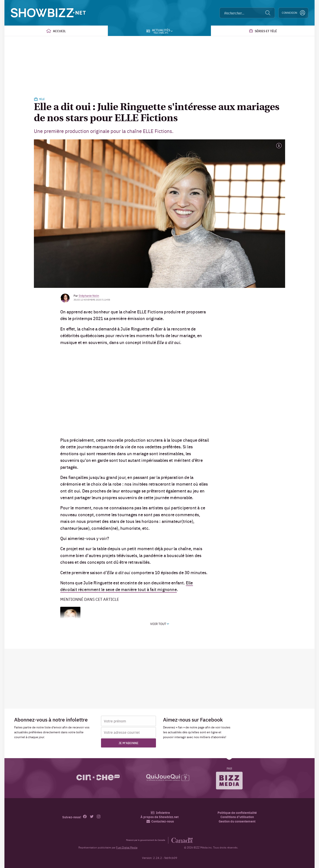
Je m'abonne (129, 743)
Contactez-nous (160, 821)
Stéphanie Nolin (89, 295)
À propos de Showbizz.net (159, 817)
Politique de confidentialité (237, 813)
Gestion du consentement (237, 821)
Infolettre (160, 813)
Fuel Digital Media (127, 847)
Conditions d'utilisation (237, 817)
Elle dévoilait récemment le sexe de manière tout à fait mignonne (127, 586)
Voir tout (160, 624)
